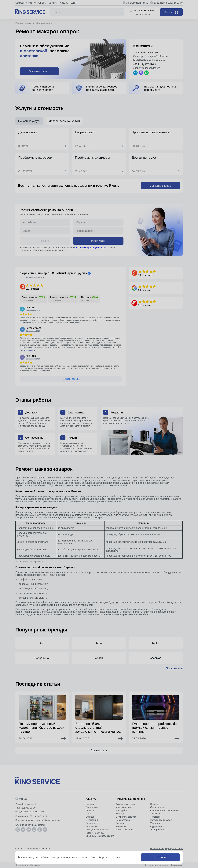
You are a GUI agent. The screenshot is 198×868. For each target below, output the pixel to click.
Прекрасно (160, 857)
